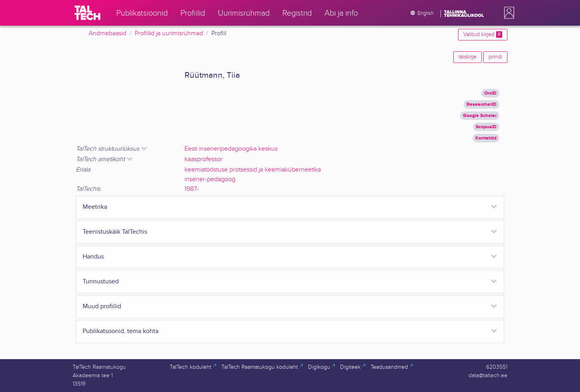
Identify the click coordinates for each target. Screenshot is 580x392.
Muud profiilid (102, 306)
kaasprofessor (204, 159)
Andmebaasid (107, 33)
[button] (507, 13)
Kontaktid (486, 138)
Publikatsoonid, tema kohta (121, 331)
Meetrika (95, 207)
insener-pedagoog (210, 179)
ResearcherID (482, 104)
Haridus (93, 257)
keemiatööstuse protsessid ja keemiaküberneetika (253, 170)
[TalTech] (87, 13)
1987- (192, 189)
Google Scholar (480, 116)
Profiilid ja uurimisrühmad (169, 33)
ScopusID (486, 127)
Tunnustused (101, 282)
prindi (495, 57)
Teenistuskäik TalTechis (115, 232)
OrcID (490, 93)
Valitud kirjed (483, 34)
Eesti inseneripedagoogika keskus (231, 149)
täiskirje (467, 57)
